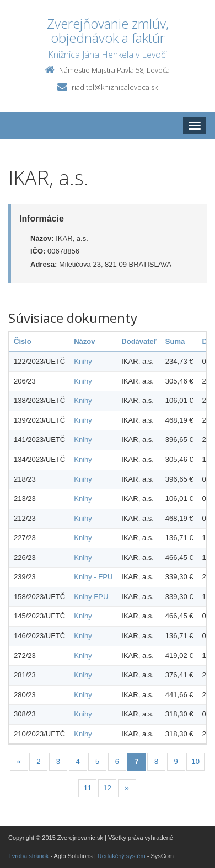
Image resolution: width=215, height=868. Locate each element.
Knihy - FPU (93, 577)
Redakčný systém (122, 856)
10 (196, 761)
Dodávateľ (139, 341)
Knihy (83, 361)
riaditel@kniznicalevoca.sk (115, 87)
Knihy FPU (91, 597)
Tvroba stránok (28, 856)
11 (88, 788)
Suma (175, 341)
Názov (84, 341)
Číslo (23, 341)
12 (107, 788)
